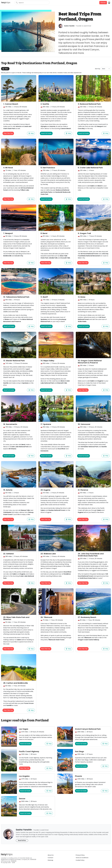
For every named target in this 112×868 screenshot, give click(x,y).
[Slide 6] (36, 49)
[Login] (109, 3)
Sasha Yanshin (69, 26)
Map (5, 69)
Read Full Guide (46, 133)
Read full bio (22, 840)
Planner (103, 3)
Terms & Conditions (82, 858)
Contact (50, 858)
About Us (51, 855)
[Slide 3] (27, 49)
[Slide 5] (33, 49)
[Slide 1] (20, 49)
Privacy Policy (80, 855)
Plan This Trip (8, 133)
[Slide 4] (30, 49)
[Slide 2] (23, 49)
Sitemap (50, 860)
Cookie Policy (80, 860)
